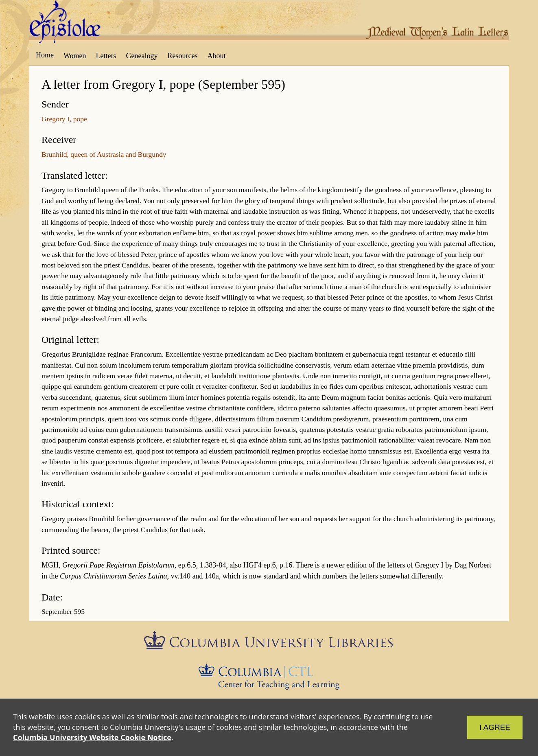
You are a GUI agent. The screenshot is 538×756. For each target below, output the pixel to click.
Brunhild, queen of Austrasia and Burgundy (104, 154)
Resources (183, 56)
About (216, 56)
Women (75, 56)
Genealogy (142, 56)
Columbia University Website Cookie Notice (92, 737)
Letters (106, 56)
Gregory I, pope (64, 119)
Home (45, 55)
